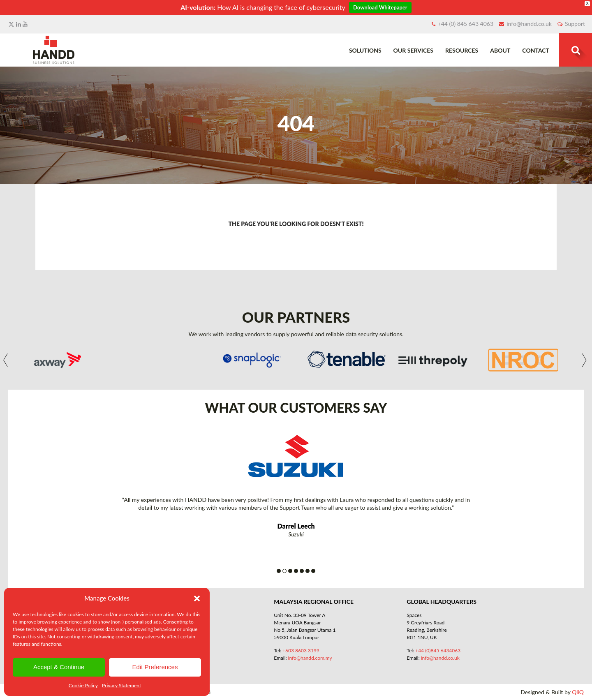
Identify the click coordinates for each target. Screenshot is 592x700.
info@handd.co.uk (529, 24)
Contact (536, 50)
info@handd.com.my (310, 658)
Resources (462, 50)
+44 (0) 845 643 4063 (466, 24)
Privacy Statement (121, 685)
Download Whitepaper (380, 7)
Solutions (365, 50)
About (500, 50)
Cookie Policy (83, 685)
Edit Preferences (155, 667)
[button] (197, 598)
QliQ (578, 692)
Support (575, 24)
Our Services (413, 50)
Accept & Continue (59, 667)
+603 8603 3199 (301, 650)
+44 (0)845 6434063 (438, 650)
